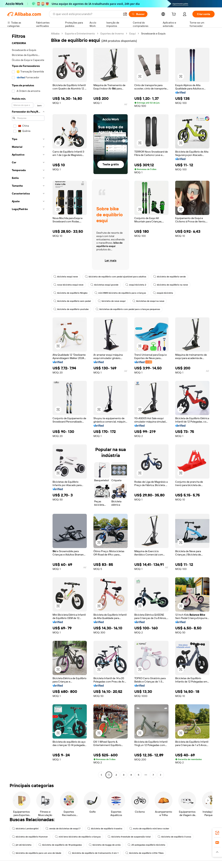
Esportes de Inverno (112, 34)
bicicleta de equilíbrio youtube (71, 309)
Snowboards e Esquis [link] (153, 34)
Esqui (132, 34)
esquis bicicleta (163, 293)
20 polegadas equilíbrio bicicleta (146, 845)
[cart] (174, 15)
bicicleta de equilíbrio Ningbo (70, 293)
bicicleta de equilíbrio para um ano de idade (37, 853)
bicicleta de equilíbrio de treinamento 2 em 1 (93, 853)
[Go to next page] (161, 775)
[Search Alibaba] (86, 14)
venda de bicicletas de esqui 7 (63, 829)
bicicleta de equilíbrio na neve (171, 285)
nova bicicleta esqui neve (68, 285)
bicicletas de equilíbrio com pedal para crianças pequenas (128, 309)
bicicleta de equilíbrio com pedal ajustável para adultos (116, 277)
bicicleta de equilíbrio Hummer (30, 837)
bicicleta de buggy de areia (105, 845)
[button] (125, 14)
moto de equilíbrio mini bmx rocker (149, 829)
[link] (217, 833)
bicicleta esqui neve (66, 277)
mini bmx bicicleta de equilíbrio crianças (78, 837)
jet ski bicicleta (22, 845)
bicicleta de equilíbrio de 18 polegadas (60, 845)
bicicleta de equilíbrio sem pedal (72, 301)
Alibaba (55, 34)
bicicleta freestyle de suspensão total (129, 837)
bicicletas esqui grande (104, 285)
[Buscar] (138, 14)
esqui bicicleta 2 (136, 285)
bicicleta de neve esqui (112, 301)
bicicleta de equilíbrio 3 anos (174, 837)
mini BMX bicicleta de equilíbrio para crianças (120, 293)
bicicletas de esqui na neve (148, 301)
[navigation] (28, 405)
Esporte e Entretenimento (80, 34)
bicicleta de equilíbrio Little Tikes (144, 853)
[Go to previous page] (101, 775)
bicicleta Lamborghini (25, 829)
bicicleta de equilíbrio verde (169, 277)
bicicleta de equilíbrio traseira (105, 829)
